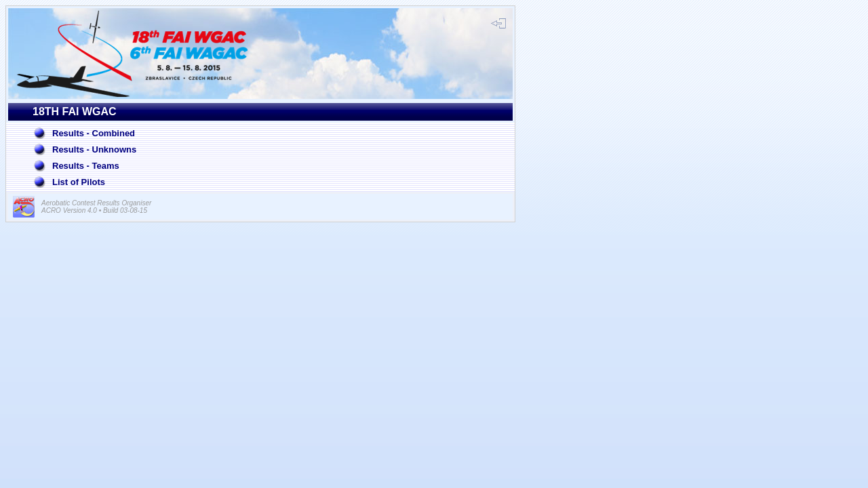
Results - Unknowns (94, 149)
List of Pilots (79, 182)
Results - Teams (86, 166)
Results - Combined (94, 133)
